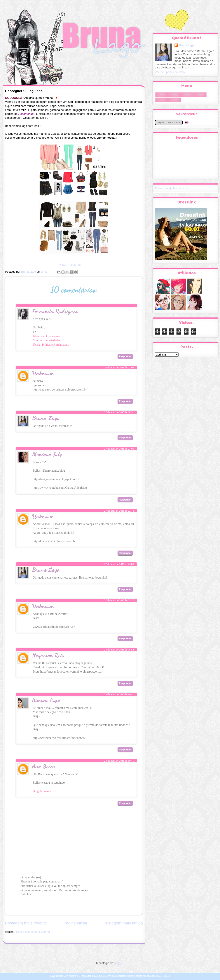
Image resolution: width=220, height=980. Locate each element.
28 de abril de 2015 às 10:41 (119, 694)
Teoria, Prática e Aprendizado (51, 345)
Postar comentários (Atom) (33, 932)
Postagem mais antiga (123, 923)
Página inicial (75, 923)
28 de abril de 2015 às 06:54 (119, 650)
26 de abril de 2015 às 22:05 (119, 368)
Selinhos (187, 95)
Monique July (47, 454)
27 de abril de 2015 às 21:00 (119, 449)
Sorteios (200, 95)
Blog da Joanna (42, 791)
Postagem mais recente (26, 923)
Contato (174, 95)
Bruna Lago (46, 418)
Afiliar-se (162, 100)
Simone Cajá (46, 700)
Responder (125, 356)
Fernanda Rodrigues (55, 311)
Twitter (62, 265)
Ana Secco (44, 766)
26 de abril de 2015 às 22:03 (119, 314)
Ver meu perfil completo (170, 72)
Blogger (119, 963)
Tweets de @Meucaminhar (172, 188)
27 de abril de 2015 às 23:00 (119, 564)
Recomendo (175, 100)
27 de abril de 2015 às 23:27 (119, 600)
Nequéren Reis (48, 655)
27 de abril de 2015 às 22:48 (119, 511)
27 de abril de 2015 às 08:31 (119, 412)
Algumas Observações (47, 336)
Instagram (75, 265)
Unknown (43, 373)
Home (162, 95)
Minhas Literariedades (47, 340)
